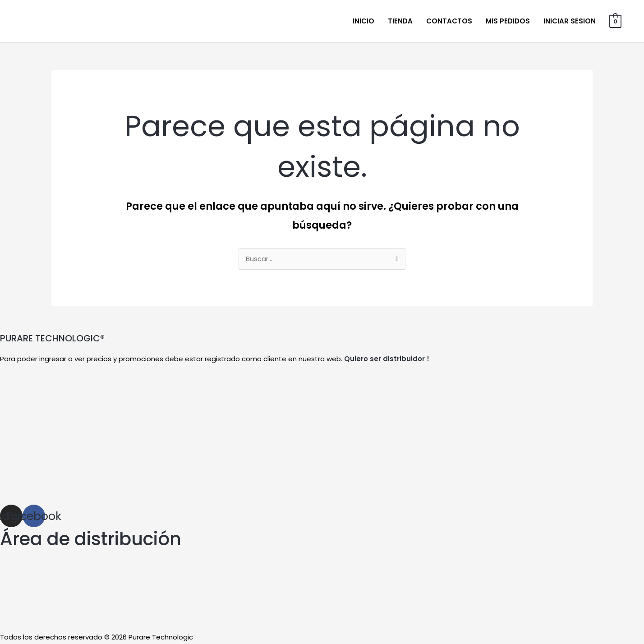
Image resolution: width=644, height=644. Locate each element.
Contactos (449, 21)
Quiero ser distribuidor (384, 359)
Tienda (400, 21)
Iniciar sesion (570, 21)
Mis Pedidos (508, 21)
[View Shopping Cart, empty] (615, 21)
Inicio (363, 21)
